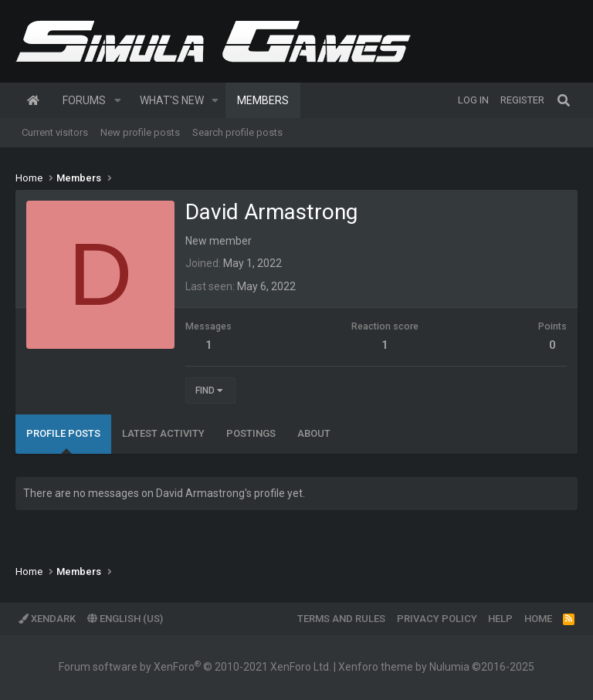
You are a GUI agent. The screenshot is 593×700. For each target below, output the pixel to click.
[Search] (564, 100)
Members (263, 100)
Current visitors (55, 132)
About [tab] (314, 433)
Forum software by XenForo (195, 667)
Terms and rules (341, 619)
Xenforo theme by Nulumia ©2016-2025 (436, 667)
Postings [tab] (251, 433)
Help (500, 619)
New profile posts (140, 132)
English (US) (125, 619)
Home (33, 100)
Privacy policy (437, 619)
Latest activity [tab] (163, 433)
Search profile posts (237, 132)
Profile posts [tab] (63, 433)
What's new (172, 100)
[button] (118, 100)
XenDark (47, 619)
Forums (84, 100)
